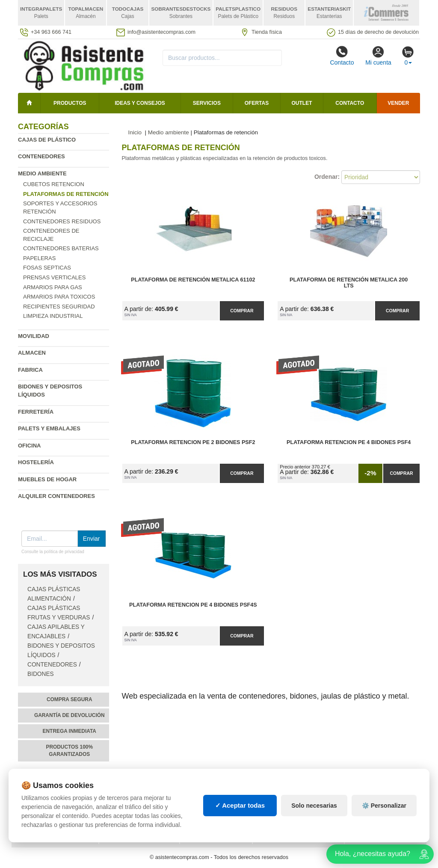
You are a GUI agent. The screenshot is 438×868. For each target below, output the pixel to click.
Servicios (207, 103)
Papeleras (39, 258)
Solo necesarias (314, 817)
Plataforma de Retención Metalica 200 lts (349, 283)
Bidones (41, 674)
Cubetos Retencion (54, 184)
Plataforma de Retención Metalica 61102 (193, 280)
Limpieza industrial (53, 316)
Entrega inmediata (70, 731)
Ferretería (36, 412)
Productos (70, 103)
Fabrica (30, 370)
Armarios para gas (53, 287)
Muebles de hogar (47, 479)
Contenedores (41, 156)
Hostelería (36, 462)
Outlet (302, 103)
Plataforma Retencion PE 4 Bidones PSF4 (349, 442)
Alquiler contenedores (56, 496)
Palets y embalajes (49, 428)
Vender (398, 103)
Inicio (135, 132)
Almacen (32, 353)
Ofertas (257, 103)
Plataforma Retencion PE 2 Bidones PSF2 (193, 442)
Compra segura (70, 699)
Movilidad (34, 336)
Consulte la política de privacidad (53, 552)
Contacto (342, 56)
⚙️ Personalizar (384, 817)
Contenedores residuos (62, 221)
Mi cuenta (378, 56)
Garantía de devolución (70, 715)
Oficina (29, 446)
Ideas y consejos (140, 103)
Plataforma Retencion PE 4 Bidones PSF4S (193, 605)
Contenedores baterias (61, 248)
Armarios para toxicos (59, 297)
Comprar (242, 311)
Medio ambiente (42, 173)
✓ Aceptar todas (240, 817)
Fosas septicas (47, 268)
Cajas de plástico (47, 140)
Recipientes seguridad (59, 307)
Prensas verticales (54, 277)
